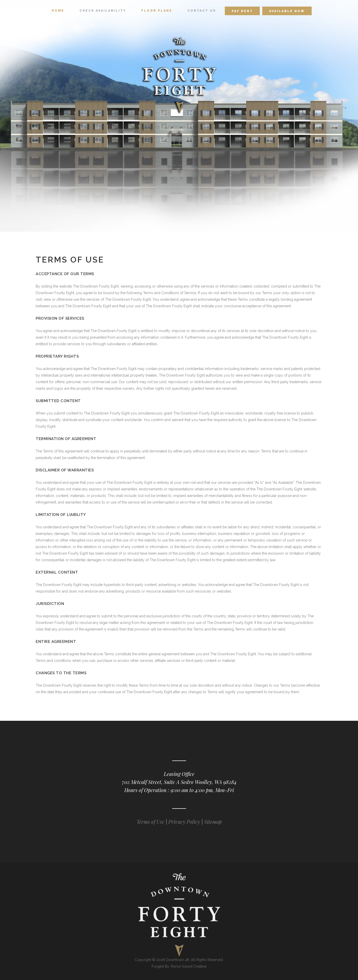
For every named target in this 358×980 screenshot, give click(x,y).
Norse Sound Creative (189, 966)
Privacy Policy (184, 822)
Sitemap (213, 822)
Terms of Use (151, 822)
